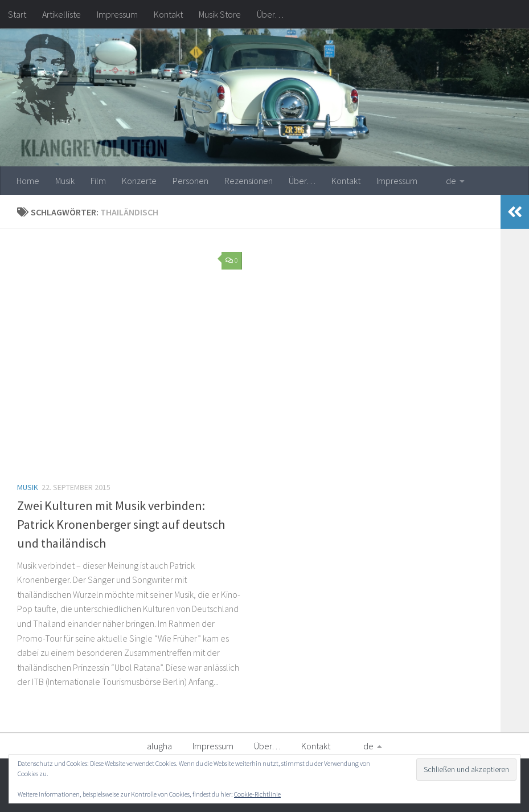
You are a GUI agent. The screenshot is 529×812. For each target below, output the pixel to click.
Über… (270, 14)
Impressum (117, 14)
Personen (190, 181)
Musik (65, 181)
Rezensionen (249, 181)
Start (17, 14)
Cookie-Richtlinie (257, 794)
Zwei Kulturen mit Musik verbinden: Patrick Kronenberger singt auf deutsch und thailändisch (121, 524)
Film (98, 181)
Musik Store (220, 14)
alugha (159, 746)
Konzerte (139, 181)
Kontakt (168, 14)
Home (28, 181)
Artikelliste (61, 14)
